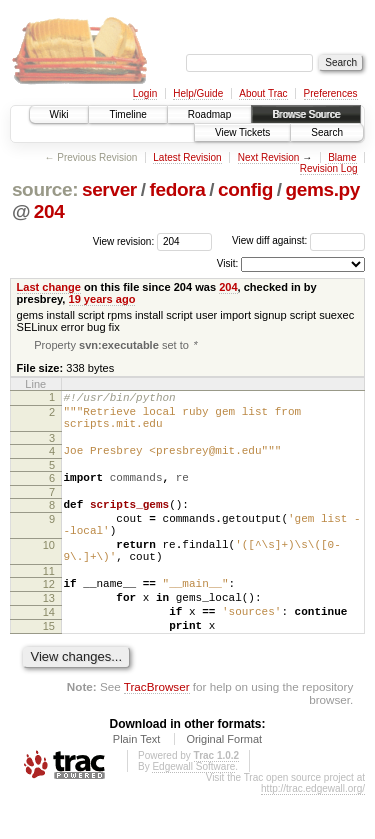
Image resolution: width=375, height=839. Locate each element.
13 (49, 633)
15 (49, 667)
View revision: (124, 240)
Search (327, 132)
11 (49, 603)
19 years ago (102, 299)
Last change (49, 287)
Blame (342, 157)
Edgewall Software (193, 810)
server (109, 189)
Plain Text (137, 783)
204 (49, 211)
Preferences (331, 93)
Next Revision (269, 157)
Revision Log (329, 168)
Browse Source (306, 114)
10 (49, 571)
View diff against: (298, 240)
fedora (177, 189)
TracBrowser (157, 730)
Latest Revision (187, 157)
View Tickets (242, 132)
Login (145, 93)
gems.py (322, 189)
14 (49, 650)
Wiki (59, 114)
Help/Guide (198, 93)
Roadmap (209, 114)
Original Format (224, 783)
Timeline (127, 114)
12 (49, 616)
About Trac (263, 93)
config (245, 189)
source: (45, 189)
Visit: (228, 263)
